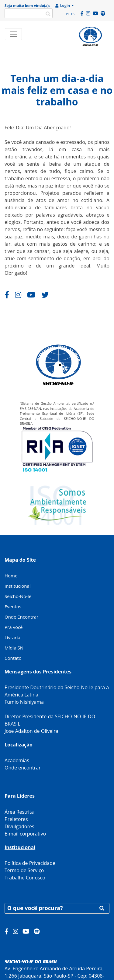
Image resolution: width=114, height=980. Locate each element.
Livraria (12, 637)
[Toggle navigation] (13, 34)
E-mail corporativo (25, 834)
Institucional (18, 586)
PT (68, 14)
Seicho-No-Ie (18, 596)
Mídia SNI (15, 648)
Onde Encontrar (21, 617)
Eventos (13, 606)
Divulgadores (19, 826)
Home (11, 576)
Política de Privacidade (30, 863)
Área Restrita (19, 812)
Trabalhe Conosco (25, 878)
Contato (13, 658)
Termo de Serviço (24, 870)
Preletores (16, 819)
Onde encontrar (23, 768)
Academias (17, 760)
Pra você (14, 627)
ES (73, 14)
